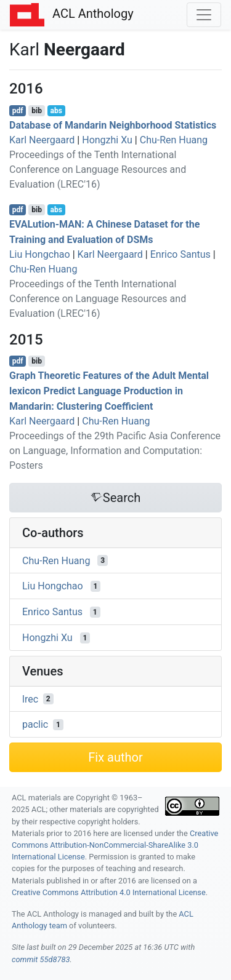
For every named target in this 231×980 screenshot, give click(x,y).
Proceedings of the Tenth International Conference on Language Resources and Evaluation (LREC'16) (98, 169)
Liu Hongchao (40, 254)
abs (56, 111)
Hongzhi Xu (107, 140)
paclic (35, 724)
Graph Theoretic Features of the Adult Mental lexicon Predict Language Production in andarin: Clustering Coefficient (109, 391)
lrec (30, 699)
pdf (18, 111)
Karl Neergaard (42, 140)
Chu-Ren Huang (174, 140)
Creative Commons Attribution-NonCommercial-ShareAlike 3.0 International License (115, 845)
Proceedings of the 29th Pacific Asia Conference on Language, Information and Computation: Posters (115, 451)
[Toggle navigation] (204, 15)
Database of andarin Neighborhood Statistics (113, 125)
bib (37, 111)
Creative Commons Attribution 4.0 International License (109, 892)
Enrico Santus (180, 254)
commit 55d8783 (41, 959)
